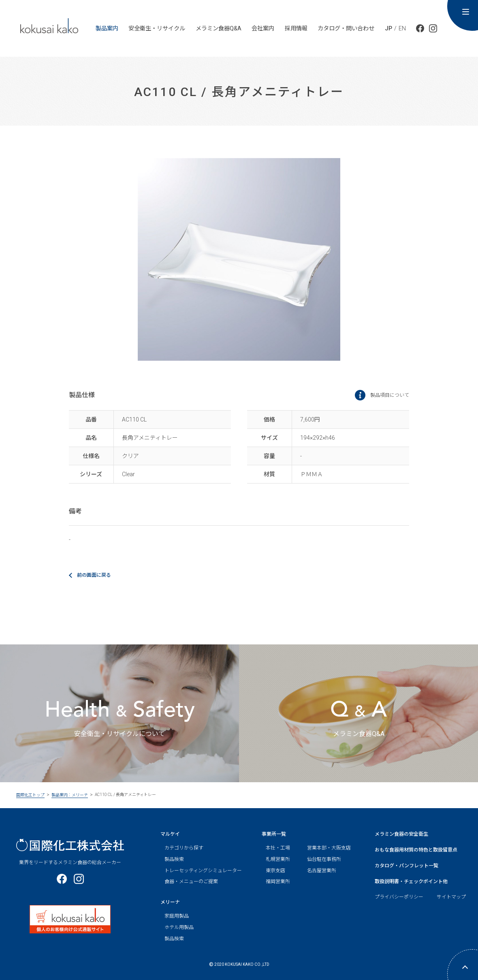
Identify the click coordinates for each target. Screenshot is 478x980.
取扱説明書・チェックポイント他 (411, 882)
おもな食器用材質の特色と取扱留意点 (416, 850)
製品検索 (174, 859)
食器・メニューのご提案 (191, 882)
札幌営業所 (278, 859)
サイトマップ (451, 897)
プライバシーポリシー (399, 897)
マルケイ (170, 834)
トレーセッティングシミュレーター (203, 871)
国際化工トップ (30, 795)
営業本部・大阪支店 (329, 848)
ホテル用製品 (179, 927)
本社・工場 (278, 848)
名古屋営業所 (322, 871)
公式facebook (420, 28)
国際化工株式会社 (70, 845)
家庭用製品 (177, 916)
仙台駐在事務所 (324, 859)
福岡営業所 (278, 882)
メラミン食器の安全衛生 (401, 834)
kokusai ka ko (49, 26)
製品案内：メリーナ (70, 795)
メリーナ (170, 902)
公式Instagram (433, 28)
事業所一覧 (274, 834)
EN (402, 28)
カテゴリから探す (184, 848)
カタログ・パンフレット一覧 (407, 866)
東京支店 (275, 871)
